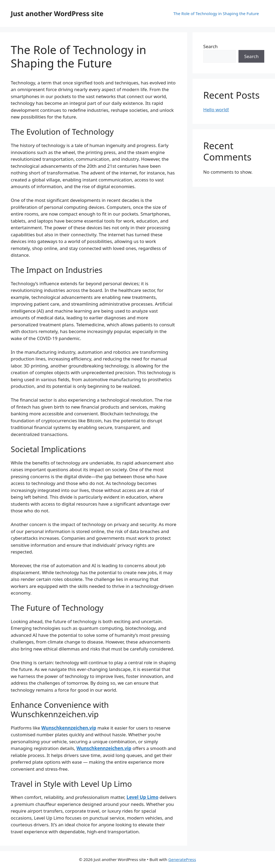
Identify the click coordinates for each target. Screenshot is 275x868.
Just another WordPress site (57, 13)
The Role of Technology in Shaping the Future (216, 13)
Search (211, 46)
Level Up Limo (142, 797)
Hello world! (216, 110)
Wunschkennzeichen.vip (69, 728)
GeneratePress (182, 859)
